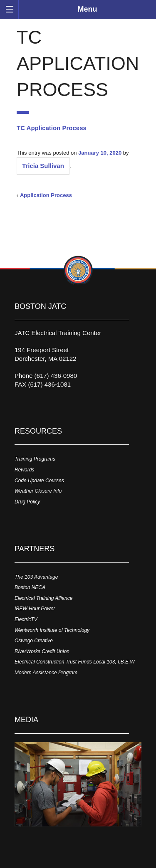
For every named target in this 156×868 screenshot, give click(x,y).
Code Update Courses (39, 481)
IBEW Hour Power (35, 609)
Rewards (24, 470)
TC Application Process (52, 128)
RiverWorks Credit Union (42, 651)
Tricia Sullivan (43, 166)
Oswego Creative (34, 641)
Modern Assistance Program (46, 673)
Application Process (46, 195)
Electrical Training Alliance (43, 598)
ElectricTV (26, 619)
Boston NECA (30, 587)
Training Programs (35, 459)
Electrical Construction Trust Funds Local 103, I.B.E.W (75, 662)
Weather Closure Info (38, 491)
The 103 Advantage (36, 577)
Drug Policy (27, 502)
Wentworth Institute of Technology (52, 630)
